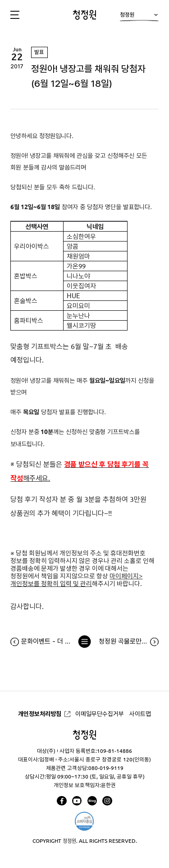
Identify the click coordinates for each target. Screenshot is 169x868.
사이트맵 (140, 714)
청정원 (139, 17)
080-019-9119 (106, 768)
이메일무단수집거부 (100, 714)
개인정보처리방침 (40, 714)
